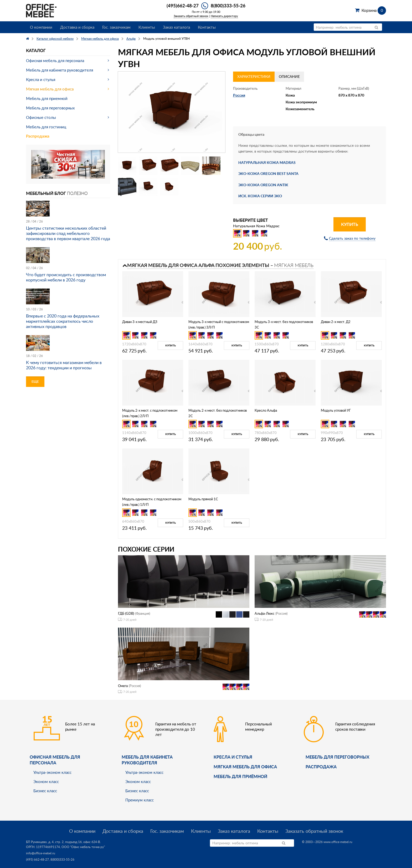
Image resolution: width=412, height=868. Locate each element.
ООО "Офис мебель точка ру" (83, 847)
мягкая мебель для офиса (245, 767)
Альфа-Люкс (264, 613)
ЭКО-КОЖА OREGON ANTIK (263, 185)
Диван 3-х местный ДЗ (140, 322)
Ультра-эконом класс (52, 772)
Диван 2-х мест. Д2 (336, 322)
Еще (35, 382)
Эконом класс (46, 781)
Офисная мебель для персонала (55, 60)
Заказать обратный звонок (191, 16)
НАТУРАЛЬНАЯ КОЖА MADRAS (267, 162)
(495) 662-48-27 (37, 859)
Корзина (374, 10)
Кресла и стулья (41, 79)
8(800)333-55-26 (228, 6)
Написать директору (224, 16)
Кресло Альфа (266, 410)
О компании (41, 27)
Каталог (36, 50)
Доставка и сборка (77, 27)
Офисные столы (41, 117)
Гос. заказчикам (116, 27)
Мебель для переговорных (50, 108)
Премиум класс (140, 800)
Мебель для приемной (47, 98)
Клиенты (147, 27)
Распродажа (38, 136)
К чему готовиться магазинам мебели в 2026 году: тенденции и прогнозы (64, 365)
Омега (123, 686)
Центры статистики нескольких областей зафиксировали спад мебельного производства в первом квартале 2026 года (68, 233)
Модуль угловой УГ (336, 410)
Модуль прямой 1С (203, 499)
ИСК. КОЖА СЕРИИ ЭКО (260, 196)
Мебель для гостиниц (46, 127)
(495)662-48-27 (183, 6)
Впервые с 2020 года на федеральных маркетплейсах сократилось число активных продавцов (63, 321)
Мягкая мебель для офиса (50, 89)
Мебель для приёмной (240, 776)
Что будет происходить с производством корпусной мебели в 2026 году (66, 277)
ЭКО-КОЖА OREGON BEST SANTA (268, 173)
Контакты (207, 27)
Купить (350, 224)
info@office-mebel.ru (41, 853)
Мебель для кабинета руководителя (60, 70)
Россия (239, 95)
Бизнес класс (45, 791)
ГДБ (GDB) (126, 613)
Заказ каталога (176, 27)
